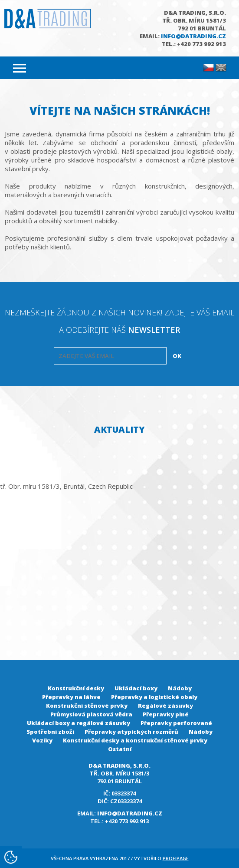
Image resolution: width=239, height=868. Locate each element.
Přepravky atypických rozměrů (131, 732)
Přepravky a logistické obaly (154, 697)
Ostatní (120, 749)
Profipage (176, 858)
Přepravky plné (166, 714)
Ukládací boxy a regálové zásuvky (79, 723)
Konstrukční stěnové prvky (87, 706)
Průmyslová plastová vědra (91, 714)
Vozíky (42, 740)
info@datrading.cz (193, 36)
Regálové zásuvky (165, 706)
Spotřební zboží (50, 732)
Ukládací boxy (136, 688)
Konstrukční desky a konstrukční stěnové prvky (135, 740)
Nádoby (180, 688)
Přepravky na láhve (71, 697)
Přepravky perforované (176, 723)
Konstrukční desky (76, 688)
